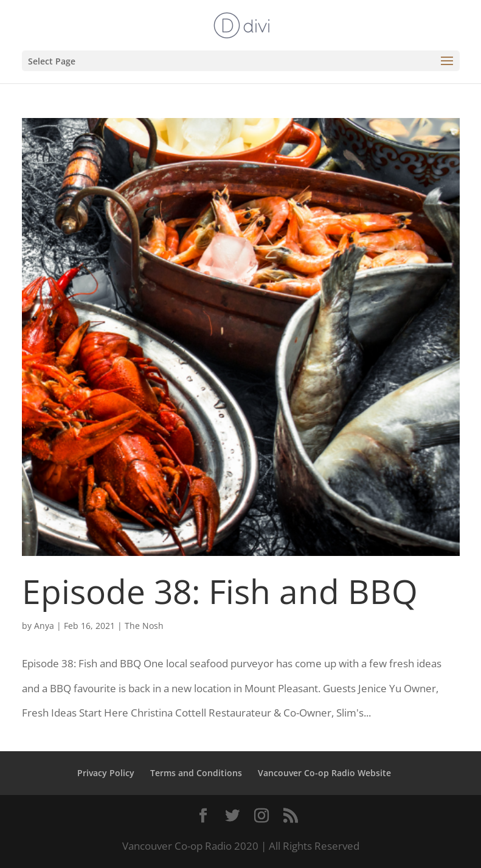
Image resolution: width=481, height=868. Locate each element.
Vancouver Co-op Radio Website (324, 773)
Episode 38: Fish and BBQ (220, 591)
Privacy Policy (106, 773)
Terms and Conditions (196, 773)
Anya (44, 626)
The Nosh (144, 626)
